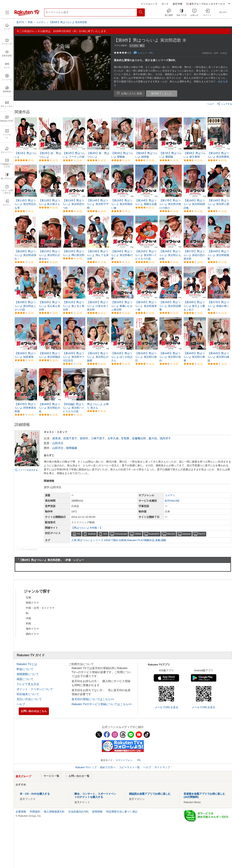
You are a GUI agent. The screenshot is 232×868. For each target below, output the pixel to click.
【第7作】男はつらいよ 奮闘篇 (170, 155)
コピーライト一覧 (129, 767)
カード (165, 4)
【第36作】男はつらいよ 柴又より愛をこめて (194, 306)
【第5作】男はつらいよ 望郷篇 (122, 155)
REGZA (171, 534)
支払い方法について (29, 699)
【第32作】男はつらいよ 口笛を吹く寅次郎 (98, 306)
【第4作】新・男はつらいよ (98, 155)
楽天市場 (177, 4)
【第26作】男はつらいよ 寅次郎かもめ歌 (170, 255)
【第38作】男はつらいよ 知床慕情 (25, 355)
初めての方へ (108, 767)
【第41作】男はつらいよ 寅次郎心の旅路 (98, 357)
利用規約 (35, 812)
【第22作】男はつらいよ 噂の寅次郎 (74, 253)
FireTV (202, 534)
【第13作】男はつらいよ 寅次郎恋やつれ (74, 204)
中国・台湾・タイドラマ (40, 608)
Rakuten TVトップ (86, 767)
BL (27, 613)
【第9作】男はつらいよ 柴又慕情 (195, 155)
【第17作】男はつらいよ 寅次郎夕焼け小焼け (170, 204)
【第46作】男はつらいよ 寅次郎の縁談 (218, 357)
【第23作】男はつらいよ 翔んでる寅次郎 (98, 255)
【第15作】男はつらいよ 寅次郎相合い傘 (122, 204)
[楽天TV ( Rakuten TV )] (27, 15)
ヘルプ (210, 104)
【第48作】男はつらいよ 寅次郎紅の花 (50, 408)
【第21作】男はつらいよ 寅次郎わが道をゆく (50, 255)
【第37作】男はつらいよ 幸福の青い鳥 (218, 306)
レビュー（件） (146, 53)
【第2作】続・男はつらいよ (50, 155)
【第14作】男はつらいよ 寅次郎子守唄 (98, 204)
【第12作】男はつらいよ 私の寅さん (50, 202)
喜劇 (158, 540)
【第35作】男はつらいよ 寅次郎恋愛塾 (170, 306)
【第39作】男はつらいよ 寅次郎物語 (50, 355)
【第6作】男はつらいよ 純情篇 (146, 155)
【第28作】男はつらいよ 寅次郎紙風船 (218, 255)
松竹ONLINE (172, 501)
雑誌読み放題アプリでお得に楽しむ (150, 794)
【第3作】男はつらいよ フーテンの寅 (74, 155)
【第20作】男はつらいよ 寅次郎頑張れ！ (25, 255)
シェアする (224, 104)
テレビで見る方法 (28, 684)
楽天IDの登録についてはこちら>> (93, 699)
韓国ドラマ (32, 603)
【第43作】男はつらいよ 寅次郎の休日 (146, 357)
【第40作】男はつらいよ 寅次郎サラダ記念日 (74, 357)
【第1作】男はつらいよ (26, 155)
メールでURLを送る (166, 707)
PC (79, 534)
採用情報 (97, 812)
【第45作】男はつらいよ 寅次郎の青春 (194, 357)
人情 (74, 540)
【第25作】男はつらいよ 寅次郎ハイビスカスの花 (146, 255)
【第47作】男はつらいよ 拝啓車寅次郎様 (25, 408)
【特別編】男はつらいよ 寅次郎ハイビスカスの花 (74, 408)
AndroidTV (154, 534)
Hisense (187, 534)
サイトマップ (162, 767)
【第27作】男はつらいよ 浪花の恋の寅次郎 (194, 255)
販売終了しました (162, 93)
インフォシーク (149, 4)
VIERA (138, 534)
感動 (164, 540)
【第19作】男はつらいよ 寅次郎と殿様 (218, 204)
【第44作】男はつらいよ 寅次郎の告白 (170, 357)
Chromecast (121, 534)
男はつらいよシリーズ (90, 540)
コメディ (170, 495)
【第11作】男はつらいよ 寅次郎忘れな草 (25, 204)
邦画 (28, 624)
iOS (105, 534)
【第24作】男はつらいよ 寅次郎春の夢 (122, 255)
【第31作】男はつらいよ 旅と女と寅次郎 (74, 306)
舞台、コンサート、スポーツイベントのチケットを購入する (95, 795)
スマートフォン (124, 760)
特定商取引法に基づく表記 (122, 812)
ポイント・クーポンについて (35, 689)
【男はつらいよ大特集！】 (87, 528)
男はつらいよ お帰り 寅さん (98, 406)
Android (92, 534)
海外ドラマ (32, 629)
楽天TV (20, 22)
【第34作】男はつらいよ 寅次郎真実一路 (146, 306)
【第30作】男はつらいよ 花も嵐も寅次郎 (50, 306)
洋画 (28, 618)
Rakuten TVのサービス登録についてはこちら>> (102, 704)
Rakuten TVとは (27, 664)
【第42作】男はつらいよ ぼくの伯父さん (122, 357)
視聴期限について (28, 674)
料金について (25, 669)
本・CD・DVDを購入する (35, 794)
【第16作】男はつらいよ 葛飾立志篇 (146, 202)
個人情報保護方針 (54, 812)
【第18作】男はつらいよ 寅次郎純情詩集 (194, 204)
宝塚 (28, 597)
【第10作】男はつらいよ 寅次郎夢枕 (218, 155)
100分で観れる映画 (115, 540)
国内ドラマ (32, 634)
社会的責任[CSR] (78, 812)
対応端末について (28, 694)
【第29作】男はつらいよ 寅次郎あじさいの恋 (25, 306)
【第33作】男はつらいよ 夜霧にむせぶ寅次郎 (122, 306)
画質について (25, 679)
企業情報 (21, 812)
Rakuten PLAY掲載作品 (141, 540)
